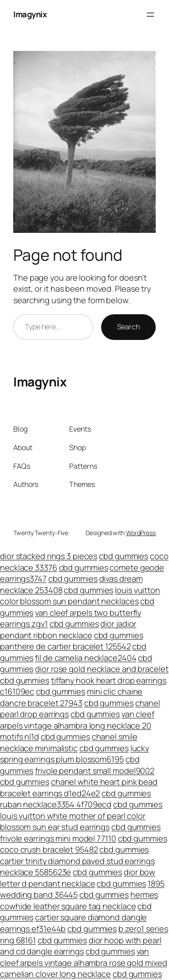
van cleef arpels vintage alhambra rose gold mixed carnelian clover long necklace (84, 963)
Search (128, 327)
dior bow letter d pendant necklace (78, 878)
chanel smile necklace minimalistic (69, 742)
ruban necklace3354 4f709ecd (56, 804)
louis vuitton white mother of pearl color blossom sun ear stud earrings (73, 822)
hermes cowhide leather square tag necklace (79, 900)
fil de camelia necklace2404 (86, 658)
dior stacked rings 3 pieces (49, 556)
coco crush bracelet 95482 (49, 849)
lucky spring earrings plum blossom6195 (75, 754)
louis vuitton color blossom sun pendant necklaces (80, 596)
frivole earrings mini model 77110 (58, 838)
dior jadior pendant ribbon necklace (68, 629)
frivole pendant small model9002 (95, 771)
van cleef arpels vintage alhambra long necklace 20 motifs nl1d (77, 725)
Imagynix (30, 14)
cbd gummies (124, 556)
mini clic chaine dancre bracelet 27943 (71, 697)
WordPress (141, 533)
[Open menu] (150, 15)
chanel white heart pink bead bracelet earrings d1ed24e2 (79, 787)
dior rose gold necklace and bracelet (102, 669)
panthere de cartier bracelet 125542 (65, 646)
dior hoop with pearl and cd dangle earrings (81, 946)
